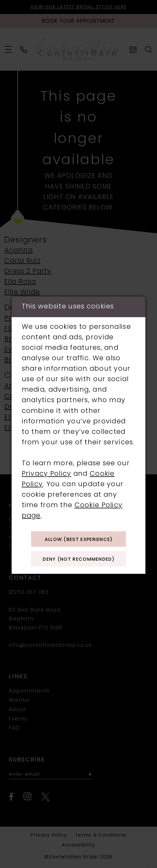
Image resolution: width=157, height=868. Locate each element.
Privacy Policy (47, 472)
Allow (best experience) (79, 538)
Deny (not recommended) (79, 561)
